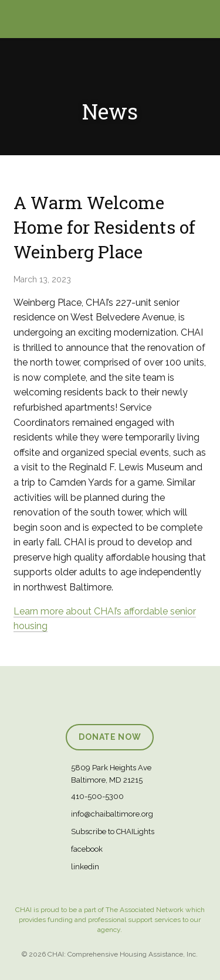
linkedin (85, 867)
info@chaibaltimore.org (112, 814)
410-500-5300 (97, 796)
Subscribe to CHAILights (113, 832)
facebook (87, 849)
